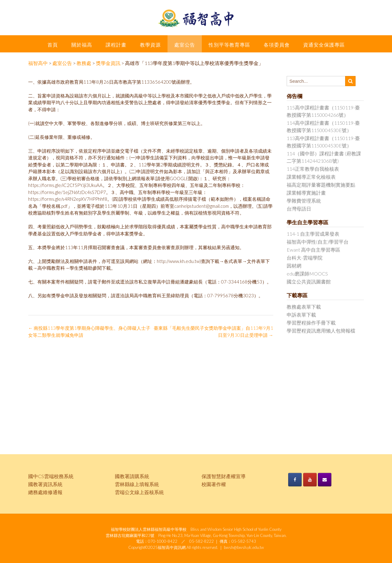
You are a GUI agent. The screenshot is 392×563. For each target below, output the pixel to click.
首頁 (53, 45)
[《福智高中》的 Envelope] (325, 480)
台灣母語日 (299, 209)
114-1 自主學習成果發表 (313, 234)
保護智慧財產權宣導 (224, 476)
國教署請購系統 (132, 476)
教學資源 (150, 45)
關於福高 (82, 45)
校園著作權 (214, 484)
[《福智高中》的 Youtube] (310, 480)
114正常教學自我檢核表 (313, 169)
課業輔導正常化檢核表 (311, 177)
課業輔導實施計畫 (306, 193)
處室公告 (185, 45)
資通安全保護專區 (324, 45)
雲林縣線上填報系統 (137, 484)
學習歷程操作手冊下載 (311, 323)
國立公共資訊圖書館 (309, 281)
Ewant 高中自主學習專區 (313, 250)
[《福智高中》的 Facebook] (295, 480)
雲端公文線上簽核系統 (139, 492)
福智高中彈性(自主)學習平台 (318, 242)
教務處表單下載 (304, 307)
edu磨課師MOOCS (307, 274)
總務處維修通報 (45, 492)
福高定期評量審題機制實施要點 (321, 185)
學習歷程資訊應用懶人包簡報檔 (321, 331)
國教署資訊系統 (45, 484)
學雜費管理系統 (304, 201)
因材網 (294, 266)
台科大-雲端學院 (305, 258)
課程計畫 (116, 45)
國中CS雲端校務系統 (51, 476)
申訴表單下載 (301, 315)
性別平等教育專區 (229, 45)
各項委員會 (277, 45)
